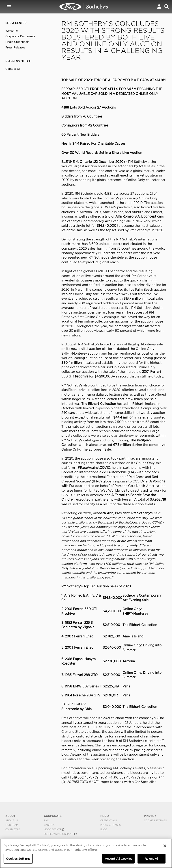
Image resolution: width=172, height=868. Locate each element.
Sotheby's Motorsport (60, 834)
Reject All (152, 859)
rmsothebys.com (74, 773)
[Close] (165, 846)
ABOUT (10, 816)
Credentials (109, 820)
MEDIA (105, 816)
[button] (159, 7)
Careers (49, 825)
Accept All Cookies (118, 859)
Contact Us (13, 69)
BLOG (104, 829)
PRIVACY (150, 816)
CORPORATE (53, 816)
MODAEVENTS (54, 829)
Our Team (12, 825)
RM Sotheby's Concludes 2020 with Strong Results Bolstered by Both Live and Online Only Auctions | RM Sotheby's (84, 7)
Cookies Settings (155, 820)
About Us (12, 820)
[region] (86, 853)
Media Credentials (17, 42)
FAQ (46, 820)
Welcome (12, 31)
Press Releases (15, 47)
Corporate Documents (20, 36)
